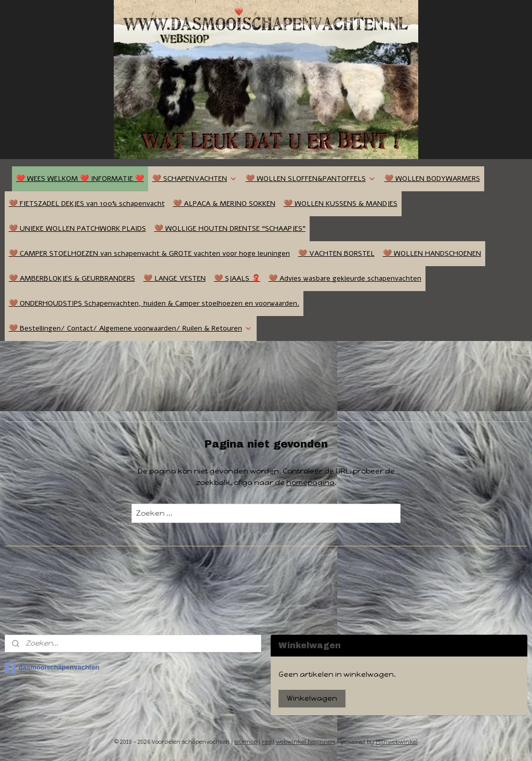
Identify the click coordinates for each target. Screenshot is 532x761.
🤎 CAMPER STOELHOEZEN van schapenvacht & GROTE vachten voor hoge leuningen (149, 253)
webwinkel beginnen (305, 742)
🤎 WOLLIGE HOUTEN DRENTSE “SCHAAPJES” (230, 228)
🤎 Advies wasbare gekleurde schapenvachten (345, 278)
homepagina (310, 483)
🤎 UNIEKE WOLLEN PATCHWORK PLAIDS (77, 228)
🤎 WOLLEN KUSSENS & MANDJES (341, 204)
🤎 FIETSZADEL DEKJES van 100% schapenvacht (87, 204)
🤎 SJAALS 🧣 (237, 278)
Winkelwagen (312, 698)
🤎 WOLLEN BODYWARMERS (432, 179)
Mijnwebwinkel (397, 742)
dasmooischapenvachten (52, 668)
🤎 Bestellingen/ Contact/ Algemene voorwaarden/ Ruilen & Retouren (131, 328)
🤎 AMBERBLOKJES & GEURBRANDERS (72, 278)
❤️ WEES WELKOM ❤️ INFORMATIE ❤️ (80, 179)
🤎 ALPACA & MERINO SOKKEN (224, 204)
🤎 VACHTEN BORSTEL (336, 253)
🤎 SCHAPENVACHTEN (195, 179)
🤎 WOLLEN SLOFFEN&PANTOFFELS (311, 179)
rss (267, 742)
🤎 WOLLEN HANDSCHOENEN (432, 253)
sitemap (246, 742)
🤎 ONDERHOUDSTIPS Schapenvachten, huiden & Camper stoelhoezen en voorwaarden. (154, 303)
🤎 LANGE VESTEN (175, 278)
